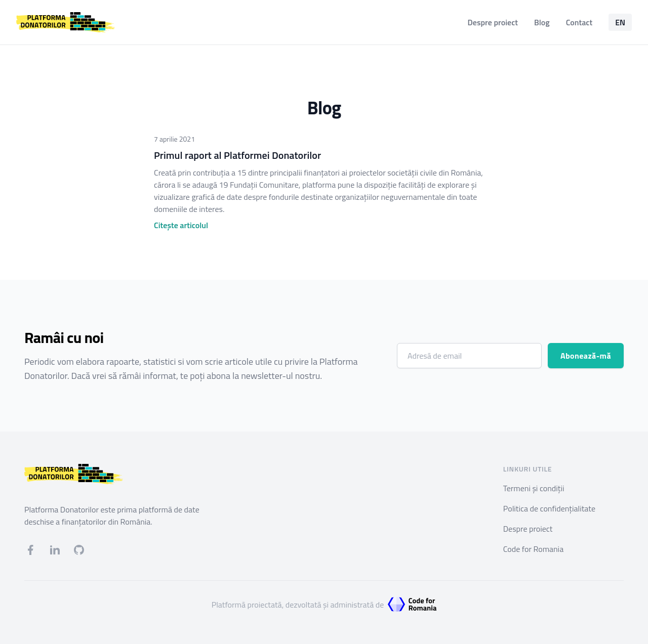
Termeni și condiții (534, 488)
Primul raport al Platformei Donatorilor (237, 155)
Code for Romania (533, 549)
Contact (579, 22)
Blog (542, 22)
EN (620, 22)
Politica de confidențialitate (549, 508)
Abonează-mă (586, 356)
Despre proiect (493, 22)
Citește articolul (181, 225)
